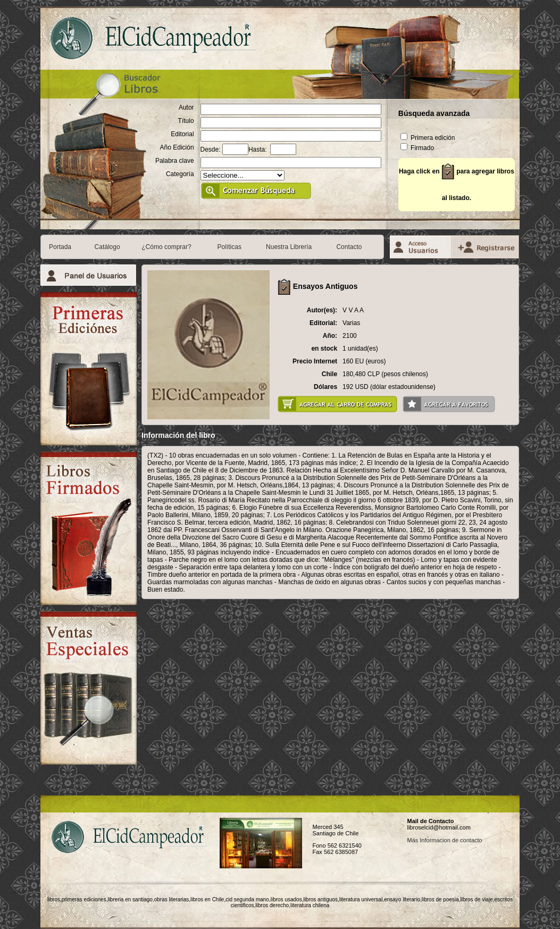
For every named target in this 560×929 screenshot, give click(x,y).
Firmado (417, 148)
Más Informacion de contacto (444, 840)
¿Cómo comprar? (166, 247)
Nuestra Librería (289, 247)
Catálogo (107, 247)
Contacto (349, 247)
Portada (60, 247)
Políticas (229, 247)
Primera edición (428, 138)
